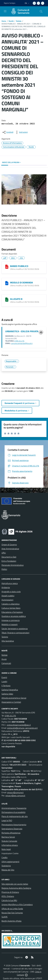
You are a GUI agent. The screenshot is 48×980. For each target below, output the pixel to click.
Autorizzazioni (7, 600)
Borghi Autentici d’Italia (11, 921)
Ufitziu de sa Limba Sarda (12, 909)
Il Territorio (6, 686)
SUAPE (5, 917)
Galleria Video (7, 694)
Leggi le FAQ (7, 820)
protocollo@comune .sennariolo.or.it (22, 728)
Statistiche (6, 866)
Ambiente (6, 587)
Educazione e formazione (12, 612)
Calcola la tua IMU (9, 900)
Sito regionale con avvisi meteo (15, 884)
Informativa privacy (10, 845)
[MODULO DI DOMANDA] (7, 283)
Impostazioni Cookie (10, 853)
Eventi (4, 677)
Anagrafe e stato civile (11, 592)
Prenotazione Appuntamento (14, 825)
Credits (4, 857)
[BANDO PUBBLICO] (7, 267)
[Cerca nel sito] (41, 11)
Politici (4, 569)
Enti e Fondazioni (9, 561)
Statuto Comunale (9, 841)
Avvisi (4, 659)
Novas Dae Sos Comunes (12, 913)
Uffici (4, 553)
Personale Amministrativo (13, 565)
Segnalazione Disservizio (12, 829)
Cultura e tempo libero (11, 608)
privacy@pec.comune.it (15, 796)
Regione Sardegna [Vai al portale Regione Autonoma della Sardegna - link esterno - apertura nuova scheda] (10, 3)
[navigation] (5, 11)
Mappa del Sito (8, 870)
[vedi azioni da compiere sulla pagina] (21, 132)
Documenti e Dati (9, 557)
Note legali (6, 849)
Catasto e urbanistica (10, 604)
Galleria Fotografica (10, 690)
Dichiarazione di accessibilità (13, 812)
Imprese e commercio (11, 620)
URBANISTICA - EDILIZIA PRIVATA (22, 331)
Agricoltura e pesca (10, 583)
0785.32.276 (19, 341)
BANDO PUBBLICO (19, 266)
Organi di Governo (9, 545)
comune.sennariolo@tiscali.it (22, 343)
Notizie (19, 21)
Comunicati (6, 663)
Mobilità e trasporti (10, 624)
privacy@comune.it (15, 792)
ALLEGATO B (16, 299)
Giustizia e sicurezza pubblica (14, 616)
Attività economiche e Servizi (14, 698)
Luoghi (4, 681)
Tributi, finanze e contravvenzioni (15, 633)
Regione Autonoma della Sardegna (16, 888)
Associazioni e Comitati (11, 702)
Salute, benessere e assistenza (15, 629)
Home (4, 21)
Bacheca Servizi (8, 837)
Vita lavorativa (8, 641)
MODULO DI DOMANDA (22, 283)
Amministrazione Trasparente (14, 808)
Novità (11, 21)
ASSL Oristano (8, 896)
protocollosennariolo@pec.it (19, 725)
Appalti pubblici (8, 596)
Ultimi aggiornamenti (10, 862)
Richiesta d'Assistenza (11, 833)
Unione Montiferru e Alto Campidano (17, 904)
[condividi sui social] (8, 132)
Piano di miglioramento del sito (15, 816)
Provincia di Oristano (10, 892)
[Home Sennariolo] (23, 11)
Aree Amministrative (10, 549)
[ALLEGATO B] (7, 300)
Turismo (5, 637)
